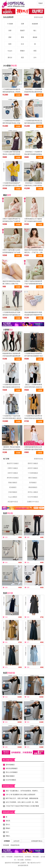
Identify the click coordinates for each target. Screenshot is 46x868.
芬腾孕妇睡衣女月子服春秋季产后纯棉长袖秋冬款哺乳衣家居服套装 (33, 221)
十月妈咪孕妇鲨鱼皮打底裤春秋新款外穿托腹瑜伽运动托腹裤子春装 (11, 315)
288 (6, 587)
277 (28, 642)
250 (28, 667)
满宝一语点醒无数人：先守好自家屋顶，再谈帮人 (22, 791)
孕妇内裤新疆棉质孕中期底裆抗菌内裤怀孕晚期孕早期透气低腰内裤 (33, 315)
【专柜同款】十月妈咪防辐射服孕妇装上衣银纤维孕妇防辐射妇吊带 (33, 185)
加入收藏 (20, 860)
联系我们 (28, 860)
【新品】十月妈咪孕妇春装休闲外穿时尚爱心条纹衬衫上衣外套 (33, 387)
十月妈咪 (10, 24)
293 (6, 562)
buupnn (10, 51)
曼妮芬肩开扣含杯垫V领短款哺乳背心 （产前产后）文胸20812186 (34, 252)
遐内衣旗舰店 (10, 765)
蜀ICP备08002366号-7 (34, 863)
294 (28, 722)
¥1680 (20, 697)
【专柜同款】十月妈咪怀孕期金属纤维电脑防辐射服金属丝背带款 (33, 154)
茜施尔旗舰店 (13, 483)
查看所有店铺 (38, 459)
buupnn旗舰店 (13, 497)
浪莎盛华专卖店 (13, 502)
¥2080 (41, 697)
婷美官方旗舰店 (33, 468)
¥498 (42, 537)
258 (28, 587)
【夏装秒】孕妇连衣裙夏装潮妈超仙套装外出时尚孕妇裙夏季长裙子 (11, 449)
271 (28, 747)
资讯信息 (8, 786)
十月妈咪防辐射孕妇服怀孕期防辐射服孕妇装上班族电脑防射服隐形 (11, 92)
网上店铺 (8, 760)
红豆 (22, 44)
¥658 (42, 642)
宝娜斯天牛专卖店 (33, 502)
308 (28, 537)
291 (28, 562)
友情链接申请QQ (37, 841)
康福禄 (35, 37)
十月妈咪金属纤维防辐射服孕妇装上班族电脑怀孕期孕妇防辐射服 (11, 154)
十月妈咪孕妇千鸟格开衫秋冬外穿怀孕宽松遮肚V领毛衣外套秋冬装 (12, 418)
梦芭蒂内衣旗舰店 (13, 478)
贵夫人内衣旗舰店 (12, 772)
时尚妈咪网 (16, 863)
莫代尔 (10, 57)
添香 (10, 31)
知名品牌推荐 (8, 17)
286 (6, 747)
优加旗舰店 (13, 487)
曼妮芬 (22, 31)
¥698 (42, 667)
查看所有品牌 (38, 17)
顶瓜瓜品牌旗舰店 (12, 768)
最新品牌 (8, 812)
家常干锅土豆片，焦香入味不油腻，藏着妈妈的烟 (22, 798)
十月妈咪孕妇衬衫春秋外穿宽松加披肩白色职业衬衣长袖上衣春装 (11, 387)
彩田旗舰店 (33, 483)
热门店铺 (6, 459)
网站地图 (36, 857)
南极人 (8, 836)
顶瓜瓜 (8, 821)
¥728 (20, 642)
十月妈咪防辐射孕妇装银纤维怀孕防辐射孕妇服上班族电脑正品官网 (11, 123)
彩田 (10, 44)
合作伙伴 (16, 841)
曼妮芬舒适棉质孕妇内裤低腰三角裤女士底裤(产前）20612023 (11, 284)
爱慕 (22, 37)
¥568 (20, 537)
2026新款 (10, 66)
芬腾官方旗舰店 (13, 468)
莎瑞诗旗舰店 (13, 492)
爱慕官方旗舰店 (33, 463)
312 (6, 697)
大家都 (8, 330)
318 (6, 617)
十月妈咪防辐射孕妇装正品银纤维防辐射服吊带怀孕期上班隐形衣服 (33, 123)
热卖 (8, 513)
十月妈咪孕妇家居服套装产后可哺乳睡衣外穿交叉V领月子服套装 (12, 185)
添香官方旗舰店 (13, 473)
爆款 (7, 195)
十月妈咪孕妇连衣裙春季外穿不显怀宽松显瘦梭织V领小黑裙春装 (34, 356)
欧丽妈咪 (35, 24)
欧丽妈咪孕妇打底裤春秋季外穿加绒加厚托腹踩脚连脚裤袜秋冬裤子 (11, 356)
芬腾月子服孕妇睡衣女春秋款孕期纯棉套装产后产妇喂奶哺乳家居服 (11, 252)
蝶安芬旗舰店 (33, 478)
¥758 (42, 617)
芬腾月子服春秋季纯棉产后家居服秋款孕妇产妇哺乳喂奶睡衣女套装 (11, 221)
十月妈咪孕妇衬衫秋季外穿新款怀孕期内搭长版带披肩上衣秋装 (33, 418)
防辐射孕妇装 (15, 845)
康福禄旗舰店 (33, 487)
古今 (35, 57)
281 (6, 642)
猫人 (35, 31)
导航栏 (41, 3)
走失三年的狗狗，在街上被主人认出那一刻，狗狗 (22, 802)
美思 (35, 51)
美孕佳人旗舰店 (33, 492)
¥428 (20, 562)
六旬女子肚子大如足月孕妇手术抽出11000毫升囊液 (22, 806)
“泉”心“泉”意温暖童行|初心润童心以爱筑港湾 (20, 795)
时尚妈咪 (6, 845)
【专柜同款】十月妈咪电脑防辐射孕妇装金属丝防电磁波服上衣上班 (33, 92)
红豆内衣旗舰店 (33, 497)
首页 (3, 857)
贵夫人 (8, 824)
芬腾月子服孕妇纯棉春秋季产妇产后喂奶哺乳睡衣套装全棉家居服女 (33, 284)
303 (6, 722)
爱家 (10, 37)
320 (6, 537)
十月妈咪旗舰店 (33, 473)
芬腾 (22, 24)
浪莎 (22, 57)
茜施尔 (22, 51)
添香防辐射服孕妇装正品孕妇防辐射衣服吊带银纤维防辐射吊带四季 (33, 449)
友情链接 (7, 841)
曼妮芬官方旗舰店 (13, 463)
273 (6, 667)
